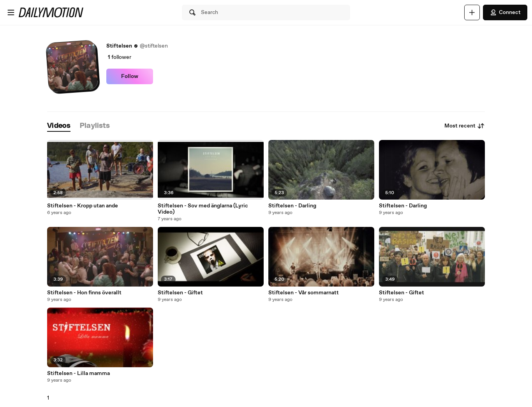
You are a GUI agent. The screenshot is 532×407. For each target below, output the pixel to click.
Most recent (465, 126)
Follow (130, 76)
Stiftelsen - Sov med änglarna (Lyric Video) (203, 209)
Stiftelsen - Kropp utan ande (83, 206)
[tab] (59, 126)
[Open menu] (11, 12)
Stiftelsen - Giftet (180, 293)
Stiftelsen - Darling (292, 206)
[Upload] (472, 12)
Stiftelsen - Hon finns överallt (84, 293)
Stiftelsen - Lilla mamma (78, 373)
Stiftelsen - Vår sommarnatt (304, 293)
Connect (505, 12)
